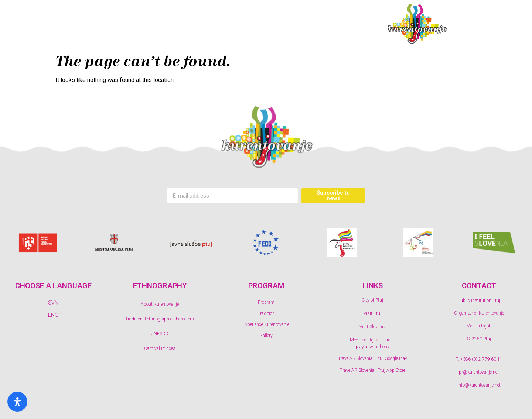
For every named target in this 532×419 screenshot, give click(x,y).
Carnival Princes (160, 348)
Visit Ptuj (372, 313)
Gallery (342, 24)
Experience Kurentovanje (265, 24)
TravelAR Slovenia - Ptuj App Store (373, 370)
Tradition (184, 24)
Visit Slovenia (372, 327)
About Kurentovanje (160, 304)
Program (125, 24)
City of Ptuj (372, 300)
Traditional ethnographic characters (160, 319)
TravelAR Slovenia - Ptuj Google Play (373, 358)
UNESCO (160, 334)
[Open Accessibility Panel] (17, 402)
